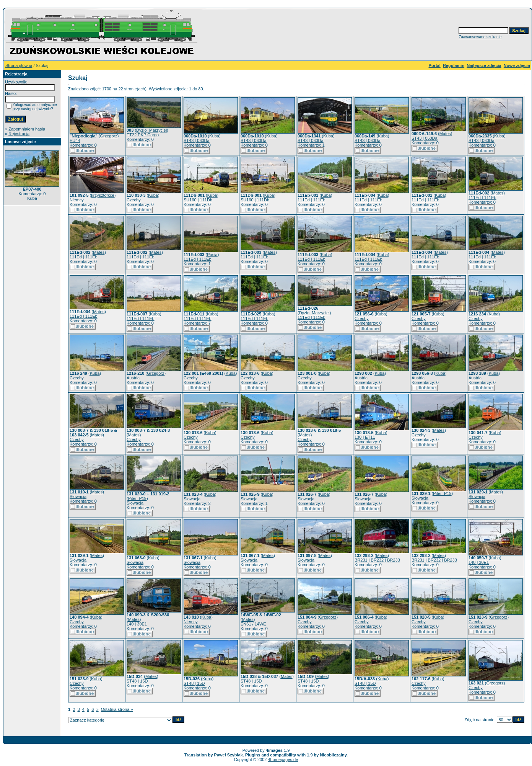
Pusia (212, 255)
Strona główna (19, 65)
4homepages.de (283, 759)
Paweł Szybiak (229, 755)
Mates (445, 134)
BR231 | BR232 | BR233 (377, 560)
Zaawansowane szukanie (480, 37)
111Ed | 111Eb (312, 200)
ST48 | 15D (137, 681)
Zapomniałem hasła (27, 129)
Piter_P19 (137, 498)
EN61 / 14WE (253, 624)
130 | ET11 (365, 437)
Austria (133, 378)
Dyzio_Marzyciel (151, 130)
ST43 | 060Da (197, 140)
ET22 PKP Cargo (143, 135)
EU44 (75, 140)
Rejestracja (19, 134)
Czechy (134, 200)
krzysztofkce (103, 195)
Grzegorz (109, 136)
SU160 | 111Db (198, 200)
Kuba (214, 136)
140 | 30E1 (479, 562)
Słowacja (78, 497)
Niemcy (77, 200)
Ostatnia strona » (117, 709)
